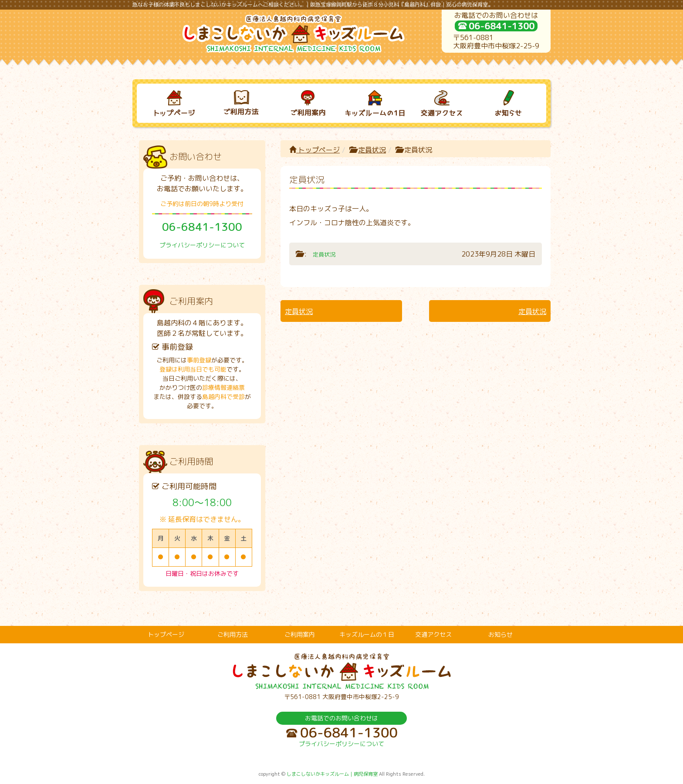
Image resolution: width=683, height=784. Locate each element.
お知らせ (500, 634)
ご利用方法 (233, 634)
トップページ (314, 150)
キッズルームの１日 (367, 634)
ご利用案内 (300, 634)
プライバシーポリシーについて (202, 245)
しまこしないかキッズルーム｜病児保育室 (332, 774)
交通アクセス (433, 634)
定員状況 (372, 150)
